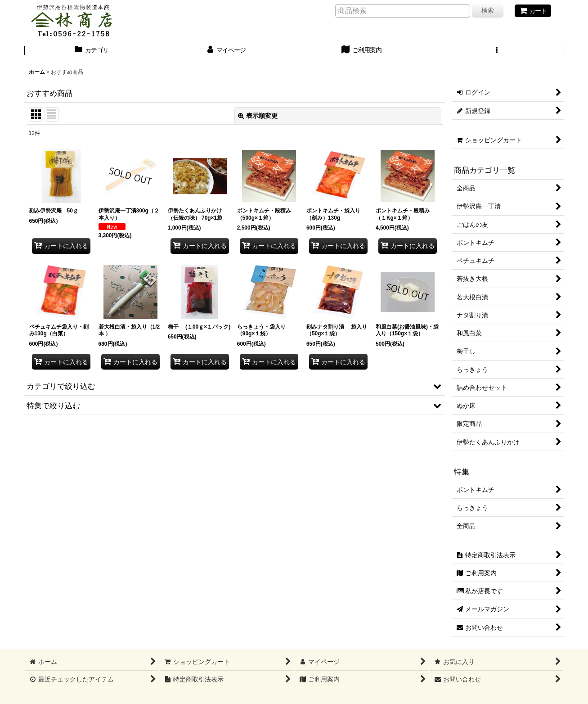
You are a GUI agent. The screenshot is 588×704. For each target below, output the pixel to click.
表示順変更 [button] (258, 116)
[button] (497, 51)
